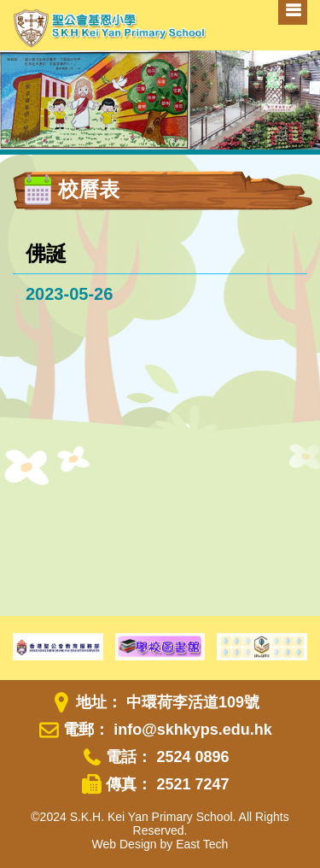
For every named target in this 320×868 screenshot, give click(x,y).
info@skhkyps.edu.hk (193, 730)
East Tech (202, 844)
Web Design (125, 844)
